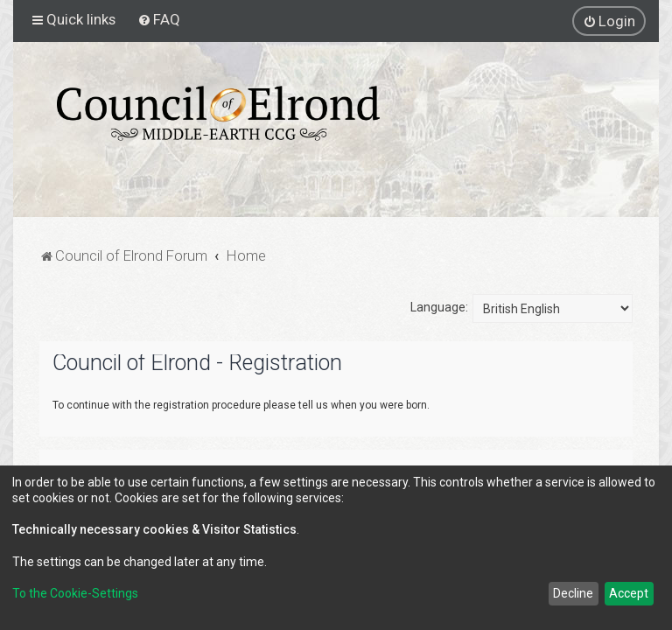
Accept (629, 593)
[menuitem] (159, 19)
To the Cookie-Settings (75, 593)
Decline (573, 593)
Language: (439, 307)
